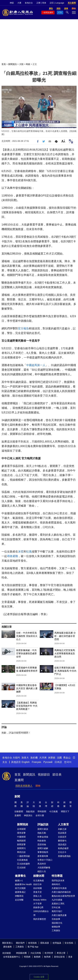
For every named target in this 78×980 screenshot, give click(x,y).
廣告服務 (7, 947)
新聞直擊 (21, 844)
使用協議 (57, 943)
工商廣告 (56, 930)
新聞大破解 (43, 848)
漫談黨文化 (57, 923)
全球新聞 (21, 829)
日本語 (58, 762)
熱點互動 (42, 833)
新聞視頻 (23, 824)
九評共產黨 (57, 900)
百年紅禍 (56, 907)
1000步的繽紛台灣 (41, 913)
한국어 (68, 762)
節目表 (57, 774)
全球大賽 (40, 815)
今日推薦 (53, 811)
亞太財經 (21, 868)
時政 (28, 64)
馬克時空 (42, 864)
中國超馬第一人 (36, 365)
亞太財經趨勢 (23, 864)
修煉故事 (56, 927)
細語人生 (42, 871)
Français (36, 762)
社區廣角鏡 (22, 860)
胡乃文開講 (20, 888)
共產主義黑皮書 (59, 915)
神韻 (12, 3)
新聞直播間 (48, 13)
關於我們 (20, 943)
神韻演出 (28, 815)
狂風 (29, 552)
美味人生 (37, 896)
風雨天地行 (57, 911)
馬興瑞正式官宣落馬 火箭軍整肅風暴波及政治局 (65, 653)
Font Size (63, 141)
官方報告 (23, 329)
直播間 (19, 780)
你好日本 (37, 884)
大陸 (21, 64)
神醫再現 (19, 896)
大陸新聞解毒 (44, 868)
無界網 (47, 957)
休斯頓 (52, 758)
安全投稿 (69, 943)
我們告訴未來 (58, 881)
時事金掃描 (43, 837)
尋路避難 (12, 556)
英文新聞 (72, 3)
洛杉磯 (34, 758)
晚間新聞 (21, 841)
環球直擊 (21, 833)
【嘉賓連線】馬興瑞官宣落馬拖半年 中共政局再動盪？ (27, 706)
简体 (44, 3)
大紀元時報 (36, 953)
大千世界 (37, 904)
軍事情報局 (43, 852)
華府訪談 (21, 852)
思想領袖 (42, 844)
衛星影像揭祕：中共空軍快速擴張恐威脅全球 (26, 653)
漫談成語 (62, 844)
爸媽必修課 (63, 848)
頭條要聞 (19, 811)
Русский (48, 762)
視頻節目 (44, 774)
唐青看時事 (43, 856)
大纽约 (16, 758)
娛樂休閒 (39, 876)
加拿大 (25, 758)
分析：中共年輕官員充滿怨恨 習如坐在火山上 (27, 636)
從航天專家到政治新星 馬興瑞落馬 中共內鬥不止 (65, 671)
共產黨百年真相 (59, 888)
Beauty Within (40, 900)
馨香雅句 (62, 841)
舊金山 (67, 758)
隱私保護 (45, 943)
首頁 (4, 64)
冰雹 (21, 552)
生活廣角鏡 (39, 881)
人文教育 (63, 824)
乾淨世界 (49, 953)
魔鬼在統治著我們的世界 (63, 896)
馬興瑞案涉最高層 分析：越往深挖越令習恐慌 (65, 636)
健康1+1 (19, 881)
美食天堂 (37, 892)
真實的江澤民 (58, 904)
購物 (38, 786)
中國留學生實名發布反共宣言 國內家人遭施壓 (27, 688)
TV (61, 13)
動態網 (37, 957)
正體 (38, 3)
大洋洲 (43, 758)
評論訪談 (43, 824)
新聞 (17, 796)
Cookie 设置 (39, 977)
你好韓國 (37, 888)
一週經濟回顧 (23, 856)
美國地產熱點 (64, 856)
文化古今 (62, 852)
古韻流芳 (62, 837)
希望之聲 (61, 953)
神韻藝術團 (21, 953)
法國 (59, 758)
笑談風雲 (62, 833)
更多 (70, 957)
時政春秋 (42, 841)
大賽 (19, 3)
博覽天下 (65, 811)
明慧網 (27, 957)
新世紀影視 (59, 957)
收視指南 (32, 943)
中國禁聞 (21, 837)
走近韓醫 (19, 900)
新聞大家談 (43, 829)
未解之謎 (62, 829)
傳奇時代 (56, 884)
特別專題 (57, 876)
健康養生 (20, 876)
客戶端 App (33, 947)
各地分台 (29, 3)
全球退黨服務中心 (12, 957)
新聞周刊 (21, 848)
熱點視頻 (30, 811)
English (26, 762)
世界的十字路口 (45, 860)
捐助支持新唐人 (24, 786)
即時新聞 (42, 811)
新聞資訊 (12, 64)
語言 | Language (57, 3)
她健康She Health (23, 884)
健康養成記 (20, 892)
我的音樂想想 (40, 919)
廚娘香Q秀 (38, 907)
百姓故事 (56, 919)
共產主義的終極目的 (61, 892)
